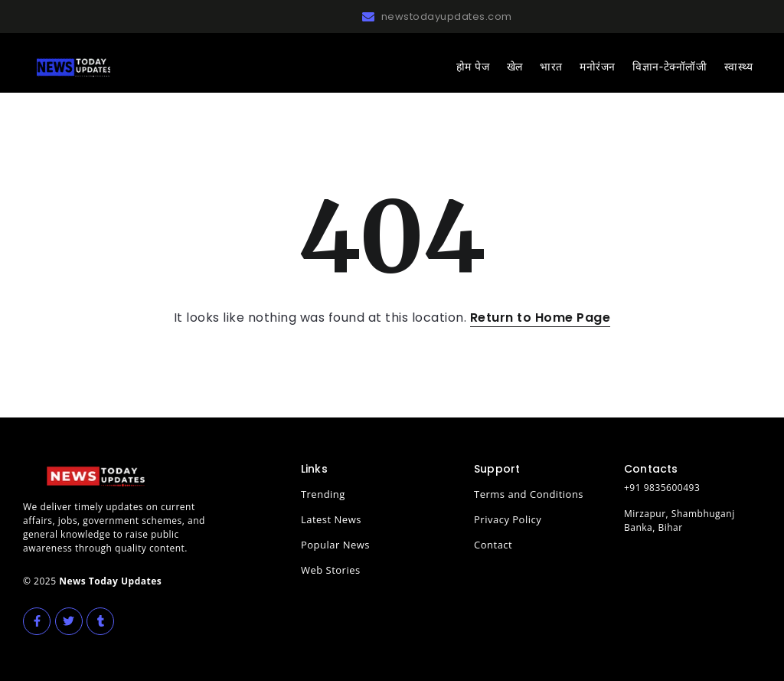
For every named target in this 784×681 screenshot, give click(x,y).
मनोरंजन (598, 67)
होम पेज (473, 67)
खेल (515, 67)
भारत (551, 67)
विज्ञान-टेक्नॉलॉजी (670, 67)
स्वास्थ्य (739, 67)
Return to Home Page (541, 318)
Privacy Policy (508, 519)
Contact (493, 545)
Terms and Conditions (529, 494)
